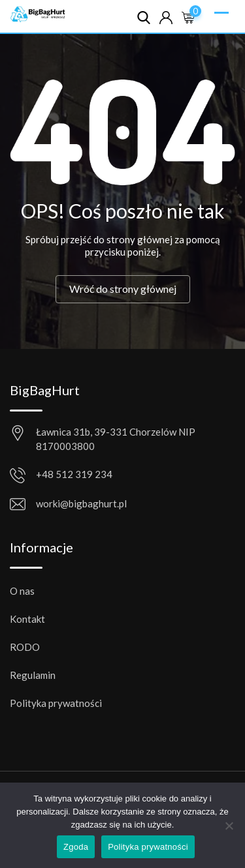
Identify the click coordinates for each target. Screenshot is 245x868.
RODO (25, 647)
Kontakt (27, 619)
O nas (22, 591)
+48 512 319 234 (74, 474)
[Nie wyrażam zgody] (229, 831)
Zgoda (76, 847)
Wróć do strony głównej (123, 289)
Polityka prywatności (56, 703)
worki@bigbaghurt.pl (81, 503)
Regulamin (33, 675)
